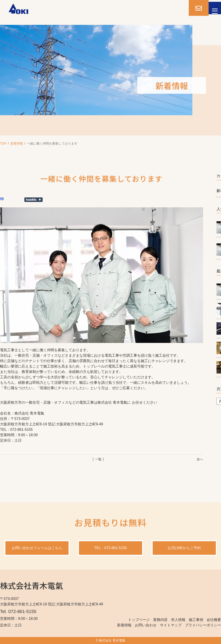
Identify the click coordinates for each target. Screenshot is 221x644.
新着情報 (17, 143)
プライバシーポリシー (203, 625)
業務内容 (160, 620)
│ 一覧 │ (98, 459)
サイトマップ (171, 625)
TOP (3, 143)
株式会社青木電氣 (32, 585)
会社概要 (214, 620)
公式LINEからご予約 (184, 548)
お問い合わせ (146, 625)
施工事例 (196, 620)
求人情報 (178, 620)
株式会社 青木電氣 (112, 640)
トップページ (139, 620)
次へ (200, 459)
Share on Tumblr (33, 200)
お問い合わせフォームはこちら (37, 548)
